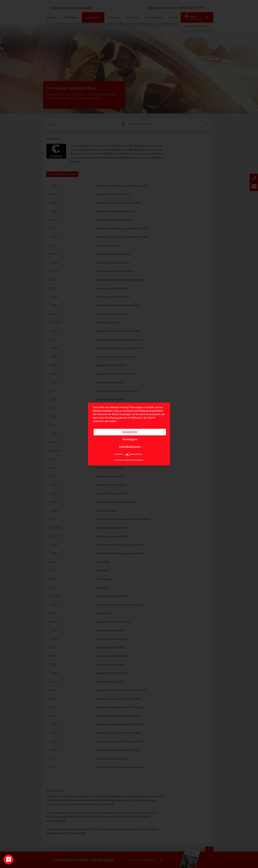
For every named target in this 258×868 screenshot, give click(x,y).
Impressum (119, 460)
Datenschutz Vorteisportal (134, 460)
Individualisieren (130, 447)
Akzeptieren (130, 432)
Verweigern (130, 439)
